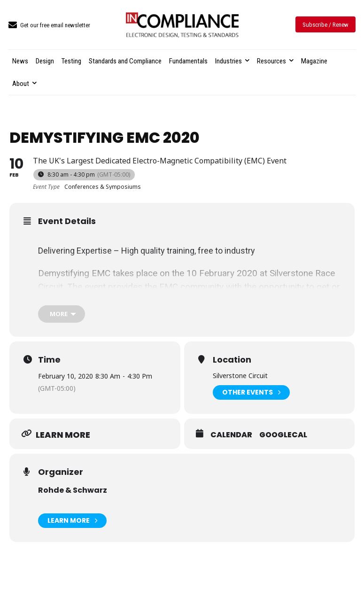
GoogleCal (283, 435)
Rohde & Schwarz (73, 490)
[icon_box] (49, 26)
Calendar (231, 435)
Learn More (72, 521)
